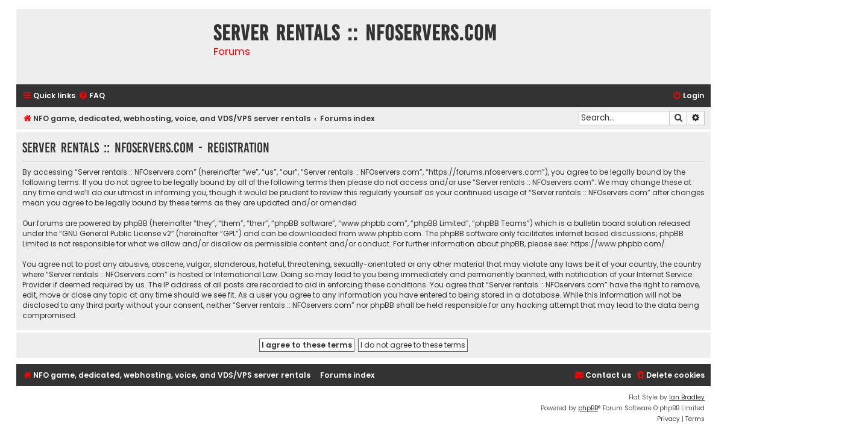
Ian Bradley (687, 397)
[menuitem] (92, 96)
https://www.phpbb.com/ (618, 244)
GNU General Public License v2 (117, 233)
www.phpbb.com (390, 233)
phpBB (588, 408)
